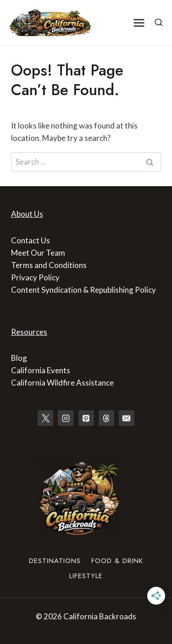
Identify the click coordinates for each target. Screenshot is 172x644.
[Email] (127, 418)
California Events (41, 370)
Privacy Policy (35, 277)
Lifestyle (86, 576)
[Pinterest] (86, 418)
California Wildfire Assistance (62, 383)
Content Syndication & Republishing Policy (83, 290)
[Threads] (106, 418)
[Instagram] (66, 418)
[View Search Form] (159, 23)
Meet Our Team (38, 253)
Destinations (55, 561)
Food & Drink (117, 561)
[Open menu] (139, 23)
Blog (19, 358)
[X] (45, 418)
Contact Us (31, 240)
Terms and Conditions (49, 265)
